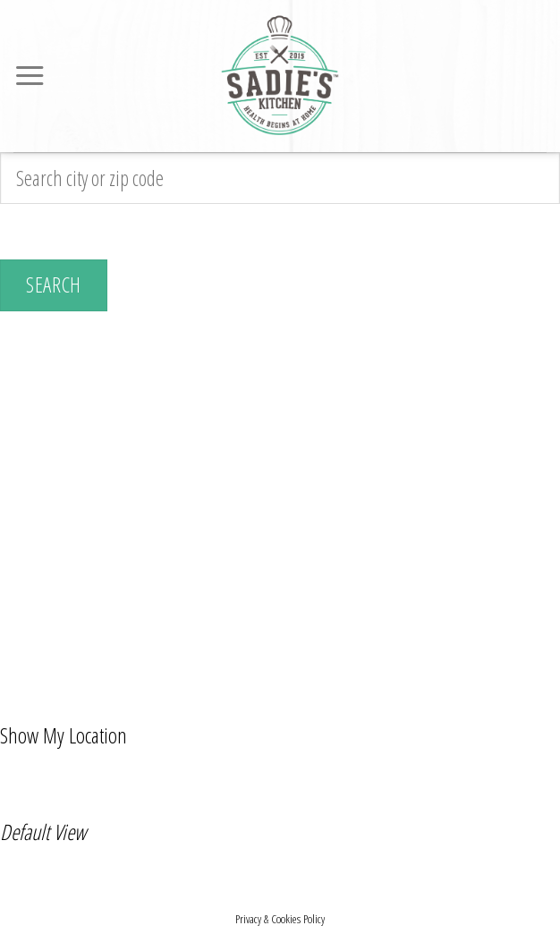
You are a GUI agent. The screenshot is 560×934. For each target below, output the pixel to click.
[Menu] (30, 76)
